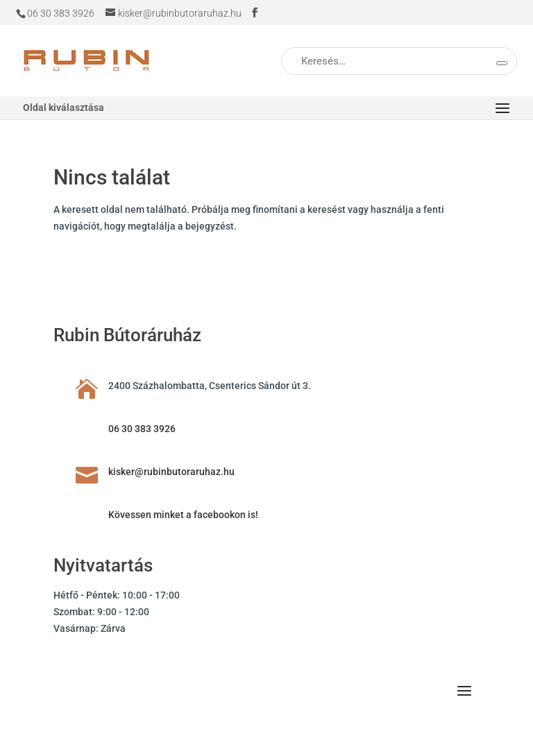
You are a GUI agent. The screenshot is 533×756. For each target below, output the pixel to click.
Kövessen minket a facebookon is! (183, 515)
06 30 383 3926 (142, 429)
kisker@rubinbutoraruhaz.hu (171, 472)
